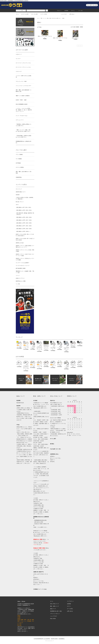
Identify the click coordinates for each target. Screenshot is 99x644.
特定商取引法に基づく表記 (56, 611)
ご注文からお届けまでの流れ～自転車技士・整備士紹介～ (24, 198)
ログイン (72, 11)
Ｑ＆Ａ (17, 205)
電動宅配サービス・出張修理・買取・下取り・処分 (25, 272)
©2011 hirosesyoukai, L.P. (49, 641)
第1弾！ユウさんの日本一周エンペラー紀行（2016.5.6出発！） (25, 235)
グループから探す (34, 14)
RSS (51, 619)
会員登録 (65, 11)
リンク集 (18, 284)
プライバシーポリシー (55, 614)
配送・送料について (55, 606)
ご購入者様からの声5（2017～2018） (24, 220)
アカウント (58, 11)
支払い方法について (55, 604)
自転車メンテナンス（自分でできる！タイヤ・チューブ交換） (25, 255)
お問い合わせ (71, 14)
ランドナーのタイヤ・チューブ (23, 266)
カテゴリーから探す (24, 14)
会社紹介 (18, 195)
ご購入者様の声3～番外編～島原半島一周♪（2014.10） (25, 214)
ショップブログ (63, 14)
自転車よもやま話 (20, 243)
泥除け (63, 18)
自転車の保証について (21, 192)
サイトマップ (19, 189)
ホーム (17, 14)
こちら (35, 550)
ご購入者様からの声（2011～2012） (24, 207)
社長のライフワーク (20, 278)
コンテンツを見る (43, 14)
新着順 (81, 27)
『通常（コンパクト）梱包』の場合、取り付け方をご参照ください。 (51, 18)
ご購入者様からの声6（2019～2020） (24, 223)
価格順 (78, 27)
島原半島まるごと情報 (21, 281)
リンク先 (21, 432)
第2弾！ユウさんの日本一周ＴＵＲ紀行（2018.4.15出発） (25, 239)
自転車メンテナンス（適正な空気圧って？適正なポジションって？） (25, 246)
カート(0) (80, 11)
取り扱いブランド (20, 202)
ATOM (54, 619)
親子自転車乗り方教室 (21, 268)
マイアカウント (70, 601)
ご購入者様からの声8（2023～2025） (24, 229)
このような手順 (24, 429)
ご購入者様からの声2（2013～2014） (24, 210)
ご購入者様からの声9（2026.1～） (23, 231)
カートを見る (70, 609)
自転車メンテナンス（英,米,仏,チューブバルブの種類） (25, 259)
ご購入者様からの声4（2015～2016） (24, 217)
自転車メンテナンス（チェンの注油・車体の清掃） (25, 251)
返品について (53, 609)
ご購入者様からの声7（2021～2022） (24, 226)
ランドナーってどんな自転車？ (23, 263)
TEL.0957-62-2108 (92, 5)
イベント (18, 275)
